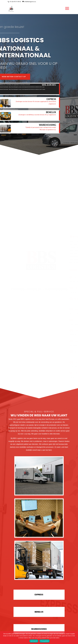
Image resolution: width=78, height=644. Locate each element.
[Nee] (75, 638)
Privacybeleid (45, 641)
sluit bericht (34, 641)
